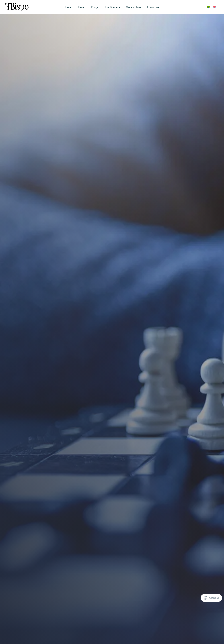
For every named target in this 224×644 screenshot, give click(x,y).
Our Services (113, 7)
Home (69, 7)
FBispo (95, 7)
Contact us (153, 7)
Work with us (133, 7)
